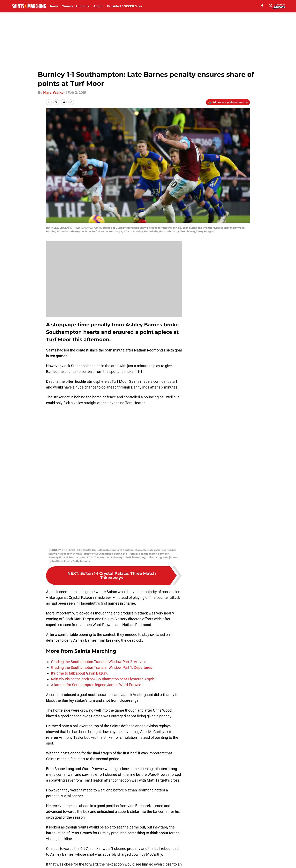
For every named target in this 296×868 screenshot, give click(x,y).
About (98, 6)
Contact (146, 833)
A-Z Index (108, 848)
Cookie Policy (194, 840)
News (54, 6)
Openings (108, 833)
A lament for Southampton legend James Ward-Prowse (96, 549)
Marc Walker (54, 93)
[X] (271, 6)
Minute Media (34, 859)
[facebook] (262, 6)
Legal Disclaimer (237, 840)
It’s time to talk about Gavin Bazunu (80, 537)
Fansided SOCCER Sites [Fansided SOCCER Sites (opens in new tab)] (124, 6)
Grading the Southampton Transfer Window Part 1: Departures (102, 532)
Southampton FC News (77, 804)
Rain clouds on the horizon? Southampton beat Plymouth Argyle (103, 543)
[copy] (71, 102)
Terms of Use (150, 840)
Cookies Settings (153, 848)
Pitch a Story (56, 840)
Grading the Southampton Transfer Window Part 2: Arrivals (99, 526)
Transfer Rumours (76, 6)
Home (51, 804)
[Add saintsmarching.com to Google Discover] (228, 102)
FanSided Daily (236, 833)
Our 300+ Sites (195, 833)
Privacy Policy (112, 840)
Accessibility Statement (65, 848)
